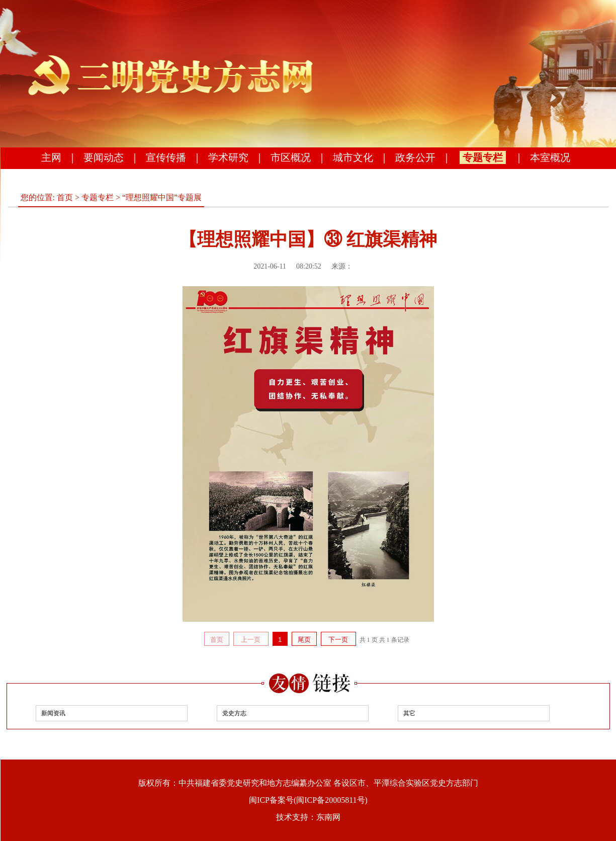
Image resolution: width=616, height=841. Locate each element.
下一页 (338, 640)
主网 (51, 157)
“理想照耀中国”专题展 (162, 197)
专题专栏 (483, 157)
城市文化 (353, 157)
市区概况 (291, 157)
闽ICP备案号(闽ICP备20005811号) (308, 800)
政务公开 (415, 157)
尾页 (304, 640)
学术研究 (228, 157)
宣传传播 (166, 157)
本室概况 (550, 157)
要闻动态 (104, 157)
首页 (65, 197)
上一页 (251, 640)
